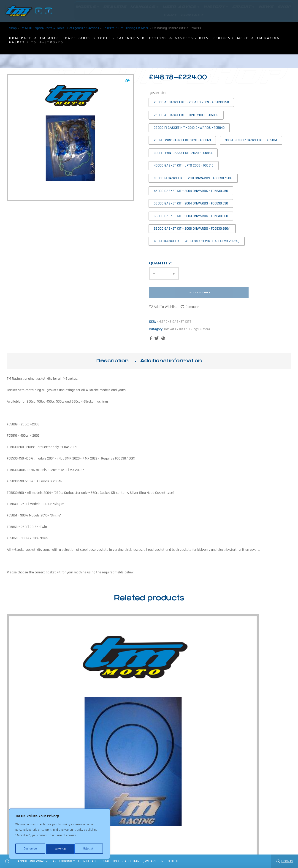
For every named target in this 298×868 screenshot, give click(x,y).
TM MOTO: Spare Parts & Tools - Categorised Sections (60, 28)
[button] (127, 81)
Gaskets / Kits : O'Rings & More (126, 28)
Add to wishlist (165, 307)
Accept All (90, 849)
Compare (192, 307)
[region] (60, 835)
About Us (114, 846)
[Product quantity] (164, 274)
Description (112, 361)
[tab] (112, 361)
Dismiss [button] (287, 861)
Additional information (171, 361)
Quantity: (160, 263)
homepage (20, 38)
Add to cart (200, 292)
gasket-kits (158, 93)
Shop (13, 28)
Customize (30, 849)
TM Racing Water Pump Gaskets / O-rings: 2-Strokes (258, 692)
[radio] (191, 102)
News (129, 846)
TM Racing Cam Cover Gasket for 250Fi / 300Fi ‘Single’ (113, 692)
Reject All (60, 849)
